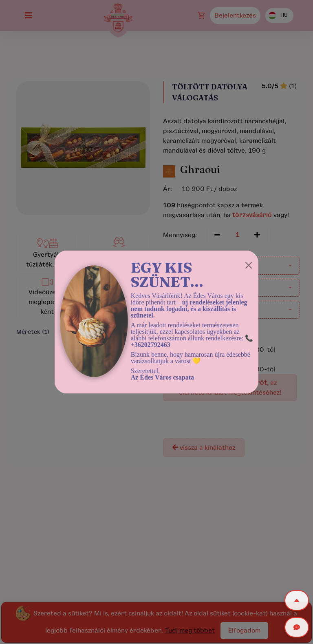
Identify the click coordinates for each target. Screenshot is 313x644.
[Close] (249, 265)
